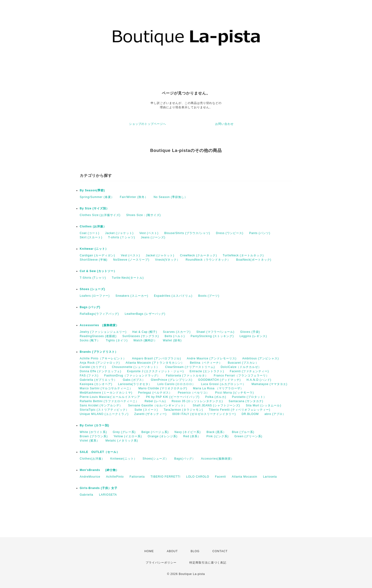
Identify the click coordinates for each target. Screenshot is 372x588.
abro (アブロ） (275, 414)
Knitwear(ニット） (124, 459)
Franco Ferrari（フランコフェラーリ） (241, 376)
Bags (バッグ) (90, 307)
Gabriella (86, 495)
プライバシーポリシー (161, 563)
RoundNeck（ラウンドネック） (208, 260)
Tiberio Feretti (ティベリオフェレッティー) (239, 410)
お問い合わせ (224, 124)
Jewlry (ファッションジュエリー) (103, 332)
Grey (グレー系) (124, 432)
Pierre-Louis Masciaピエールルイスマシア (110, 397)
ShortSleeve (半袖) (94, 260)
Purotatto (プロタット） (249, 397)
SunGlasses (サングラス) (141, 336)
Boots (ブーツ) (209, 296)
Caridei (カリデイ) (93, 367)
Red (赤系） (192, 436)
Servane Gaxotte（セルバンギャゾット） (158, 405)
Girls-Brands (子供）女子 (99, 488)
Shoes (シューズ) (92, 289)
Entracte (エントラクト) (207, 371)
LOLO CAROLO (198, 477)
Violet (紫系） (90, 441)
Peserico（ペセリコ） (194, 393)
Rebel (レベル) (155, 401)
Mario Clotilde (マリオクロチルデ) (163, 388)
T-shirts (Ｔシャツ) (122, 237)
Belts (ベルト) (175, 336)
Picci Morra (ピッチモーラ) (235, 393)
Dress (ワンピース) (230, 233)
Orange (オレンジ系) (163, 436)
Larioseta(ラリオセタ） (135, 384)
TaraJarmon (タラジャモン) (183, 410)
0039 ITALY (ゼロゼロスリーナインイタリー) (204, 414)
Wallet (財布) (172, 340)
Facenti (220, 477)
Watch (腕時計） (145, 340)
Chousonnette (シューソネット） (136, 367)
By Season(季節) (92, 190)
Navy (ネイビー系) (188, 432)
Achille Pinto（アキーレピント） (103, 358)
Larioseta (270, 477)
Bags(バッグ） (185, 459)
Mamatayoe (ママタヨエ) (269, 384)
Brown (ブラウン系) (94, 436)
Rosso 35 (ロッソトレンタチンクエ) (197, 401)
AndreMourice (90, 477)
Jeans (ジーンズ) (153, 237)
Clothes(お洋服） (92, 459)
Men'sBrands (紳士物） (101, 470)
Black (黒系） (216, 432)
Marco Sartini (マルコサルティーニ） (106, 388)
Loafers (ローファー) (95, 296)
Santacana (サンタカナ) (246, 401)
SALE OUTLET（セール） (100, 452)
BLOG (195, 551)
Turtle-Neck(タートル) (128, 278)
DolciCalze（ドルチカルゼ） (241, 367)
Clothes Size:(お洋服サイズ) (100, 215)
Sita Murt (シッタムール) (263, 405)
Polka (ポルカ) (216, 397)
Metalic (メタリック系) (122, 441)
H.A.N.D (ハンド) (259, 380)
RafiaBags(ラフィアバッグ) (99, 314)
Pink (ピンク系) (218, 436)
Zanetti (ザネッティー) (150, 414)
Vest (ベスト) (149, 233)
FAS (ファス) (89, 376)
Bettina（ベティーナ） (206, 363)
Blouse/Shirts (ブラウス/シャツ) (187, 233)
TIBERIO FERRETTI (165, 477)
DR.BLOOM (250, 414)
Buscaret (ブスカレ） (243, 363)
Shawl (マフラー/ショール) (215, 332)
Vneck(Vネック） (167, 260)
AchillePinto (115, 477)
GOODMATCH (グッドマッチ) (219, 380)
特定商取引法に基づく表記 (208, 563)
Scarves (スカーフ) (177, 332)
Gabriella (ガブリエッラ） (98, 380)
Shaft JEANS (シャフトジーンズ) (216, 405)
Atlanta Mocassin (244, 477)
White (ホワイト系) (93, 432)
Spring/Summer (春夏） (97, 197)
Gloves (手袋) (250, 332)
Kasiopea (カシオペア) (96, 384)
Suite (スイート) (146, 410)
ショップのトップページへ (148, 124)
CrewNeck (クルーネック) (199, 255)
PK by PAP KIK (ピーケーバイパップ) (173, 397)
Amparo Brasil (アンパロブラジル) (156, 358)
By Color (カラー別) (94, 425)
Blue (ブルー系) (243, 432)
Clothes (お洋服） (93, 226)
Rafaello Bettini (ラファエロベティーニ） (109, 401)
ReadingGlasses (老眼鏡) (98, 336)
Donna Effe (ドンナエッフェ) (100, 371)
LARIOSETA (108, 495)
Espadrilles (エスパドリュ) (173, 296)
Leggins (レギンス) (253, 336)
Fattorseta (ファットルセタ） (187, 376)
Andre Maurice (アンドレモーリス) (212, 358)
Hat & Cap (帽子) (145, 332)
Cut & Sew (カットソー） (98, 271)
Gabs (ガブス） (134, 380)
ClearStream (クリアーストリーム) (190, 367)
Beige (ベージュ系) (155, 432)
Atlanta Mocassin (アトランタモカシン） (155, 363)
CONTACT (220, 551)
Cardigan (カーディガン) (97, 255)
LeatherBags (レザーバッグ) (145, 314)
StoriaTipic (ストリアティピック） (104, 410)
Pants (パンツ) (260, 233)
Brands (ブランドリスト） (99, 352)
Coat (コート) (90, 233)
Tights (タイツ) (117, 340)
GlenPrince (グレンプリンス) (172, 380)
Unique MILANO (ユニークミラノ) (104, 414)
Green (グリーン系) (248, 436)
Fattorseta (137, 477)
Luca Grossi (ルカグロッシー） (223, 384)
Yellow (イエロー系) (128, 436)
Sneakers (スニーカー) (132, 296)
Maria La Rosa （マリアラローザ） (218, 388)
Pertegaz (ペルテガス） (155, 393)
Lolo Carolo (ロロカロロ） (176, 384)
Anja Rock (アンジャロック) (100, 363)
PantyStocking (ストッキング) (212, 336)
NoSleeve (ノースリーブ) (131, 260)
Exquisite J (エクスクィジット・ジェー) (156, 371)
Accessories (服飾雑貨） (99, 325)
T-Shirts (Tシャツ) (93, 278)
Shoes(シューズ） (156, 459)
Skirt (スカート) (91, 237)
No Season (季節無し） (170, 197)
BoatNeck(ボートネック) (254, 260)
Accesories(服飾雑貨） (217, 459)
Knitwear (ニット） (94, 249)
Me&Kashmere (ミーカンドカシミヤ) (106, 393)
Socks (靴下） (90, 340)
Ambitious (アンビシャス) (260, 358)
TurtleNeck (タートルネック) (243, 255)
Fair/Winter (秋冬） (134, 197)
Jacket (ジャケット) (119, 233)
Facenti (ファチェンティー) (249, 371)
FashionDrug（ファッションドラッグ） (132, 376)
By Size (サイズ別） (94, 208)
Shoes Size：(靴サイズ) (144, 215)
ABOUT (172, 551)
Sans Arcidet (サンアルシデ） (101, 405)
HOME (149, 551)
